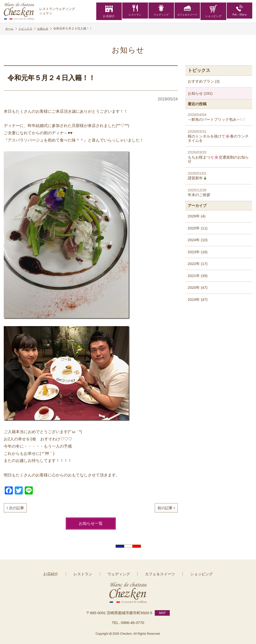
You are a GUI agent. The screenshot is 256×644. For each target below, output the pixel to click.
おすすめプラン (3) (204, 81)
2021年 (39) (198, 276)
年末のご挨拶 (219, 192)
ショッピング (213, 11)
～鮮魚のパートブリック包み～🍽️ (219, 117)
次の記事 (15, 508)
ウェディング (161, 11)
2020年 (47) (198, 287)
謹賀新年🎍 (219, 176)
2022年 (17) (198, 264)
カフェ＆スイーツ (187, 11)
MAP (162, 611)
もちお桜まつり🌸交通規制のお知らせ (219, 157)
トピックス (29, 29)
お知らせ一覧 (91, 523)
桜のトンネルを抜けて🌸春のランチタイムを (219, 136)
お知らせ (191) (200, 93)
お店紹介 (109, 11)
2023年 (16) (198, 252)
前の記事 (166, 508)
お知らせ (47, 29)
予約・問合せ (239, 11)
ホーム (11, 29)
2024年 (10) (198, 240)
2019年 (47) (198, 299)
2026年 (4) (197, 216)
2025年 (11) (198, 228)
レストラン (135, 11)
